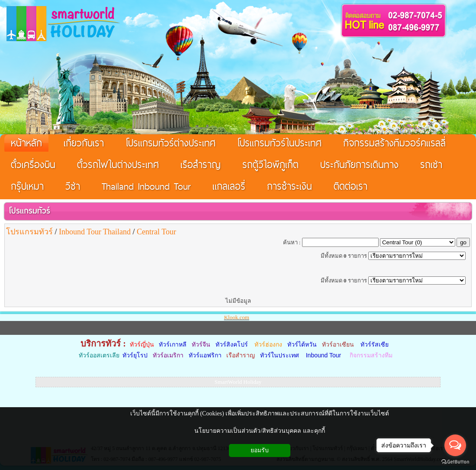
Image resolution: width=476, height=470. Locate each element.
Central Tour (156, 232)
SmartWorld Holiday (238, 382)
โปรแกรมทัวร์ (29, 211)
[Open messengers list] (455, 445)
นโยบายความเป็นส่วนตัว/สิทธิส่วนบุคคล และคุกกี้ (259, 431)
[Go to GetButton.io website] (455, 462)
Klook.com (237, 317)
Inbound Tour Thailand (95, 232)
